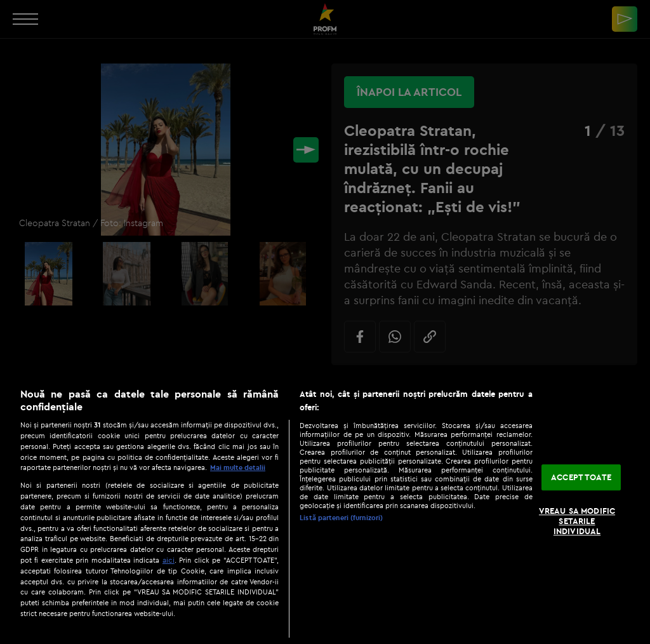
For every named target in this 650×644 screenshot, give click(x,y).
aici (169, 560)
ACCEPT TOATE (581, 477)
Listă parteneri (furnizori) (341, 518)
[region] (325, 509)
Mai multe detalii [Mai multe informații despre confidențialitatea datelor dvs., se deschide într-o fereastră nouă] (238, 467)
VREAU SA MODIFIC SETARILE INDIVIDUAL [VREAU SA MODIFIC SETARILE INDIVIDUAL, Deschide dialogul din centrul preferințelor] (577, 521)
